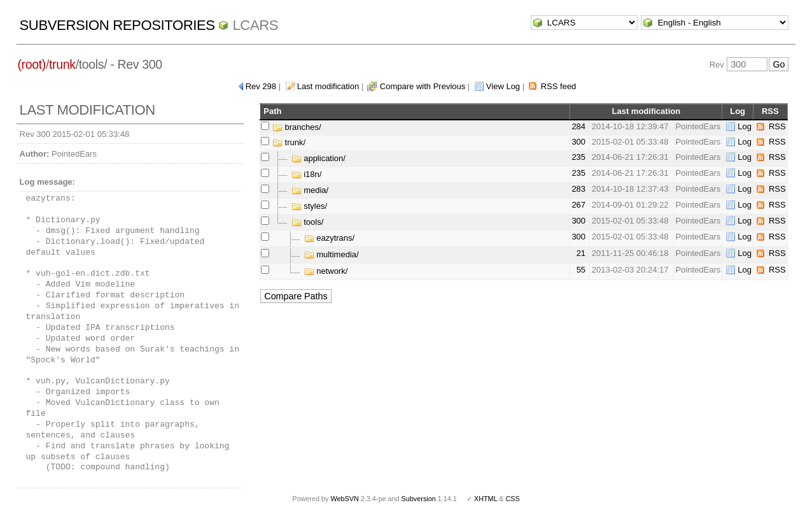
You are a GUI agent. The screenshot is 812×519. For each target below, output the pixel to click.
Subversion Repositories (117, 25)
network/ (326, 271)
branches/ (297, 127)
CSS (513, 499)
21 (581, 253)
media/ (310, 190)
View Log (503, 86)
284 (578, 126)
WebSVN (344, 499)
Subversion (419, 499)
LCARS (255, 25)
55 (581, 270)
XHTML (486, 499)
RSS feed (559, 86)
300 (578, 142)
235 (578, 157)
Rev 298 (261, 86)
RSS (777, 126)
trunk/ (289, 142)
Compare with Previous (423, 86)
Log (745, 126)
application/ (318, 158)
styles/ (309, 206)
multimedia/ (332, 254)
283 (578, 189)
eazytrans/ (330, 238)
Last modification (328, 86)
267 (578, 205)
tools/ (308, 222)
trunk (62, 64)
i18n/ (307, 174)
